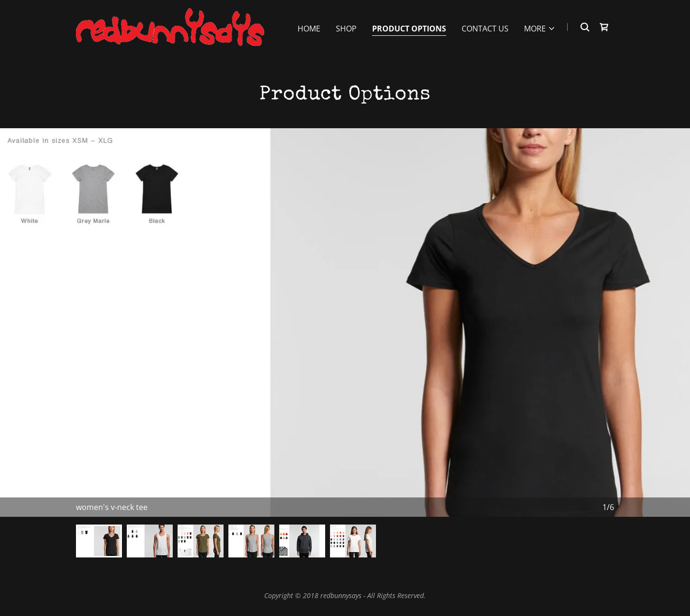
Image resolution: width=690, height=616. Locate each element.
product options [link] (409, 29)
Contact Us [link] (485, 29)
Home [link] (309, 29)
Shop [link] (346, 29)
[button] (540, 29)
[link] (170, 26)
